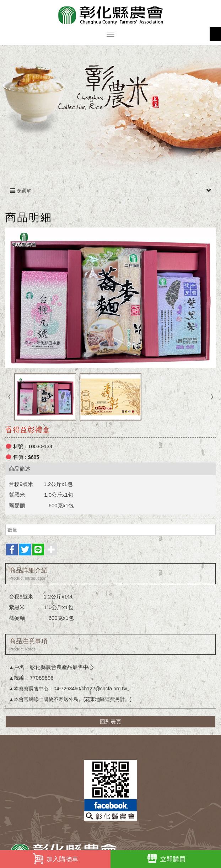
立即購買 (166, 859)
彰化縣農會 (110, 15)
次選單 (110, 191)
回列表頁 (110, 721)
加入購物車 (55, 859)
